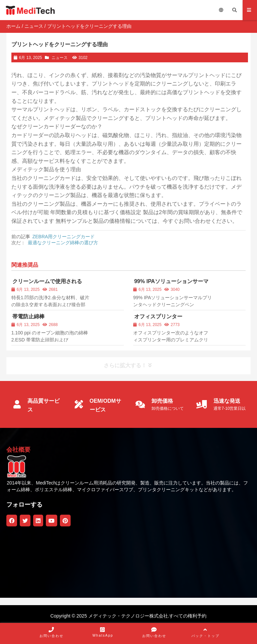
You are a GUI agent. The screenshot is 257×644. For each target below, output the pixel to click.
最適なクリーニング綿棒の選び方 (63, 243)
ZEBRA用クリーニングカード (64, 237)
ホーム (13, 26)
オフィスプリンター (158, 316)
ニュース (34, 26)
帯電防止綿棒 (28, 316)
